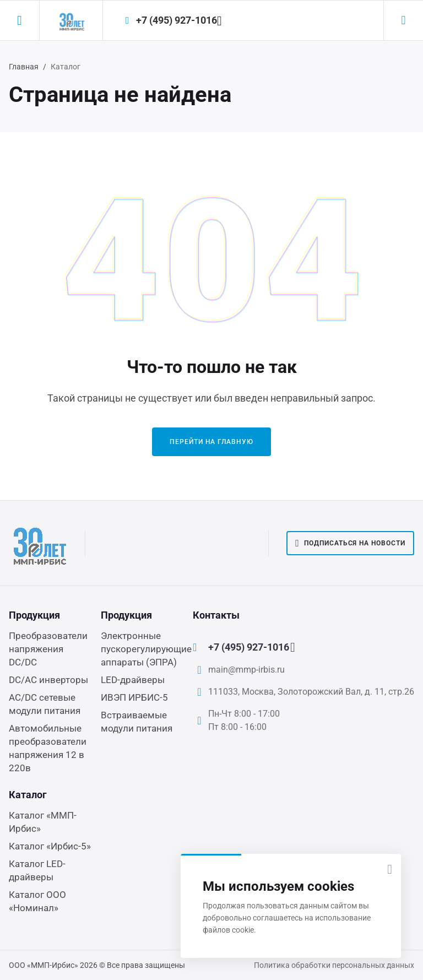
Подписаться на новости (350, 543)
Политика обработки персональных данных (334, 965)
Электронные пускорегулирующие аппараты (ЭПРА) (146, 649)
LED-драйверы (133, 680)
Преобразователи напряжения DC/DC (48, 649)
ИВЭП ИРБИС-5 (134, 697)
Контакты (216, 615)
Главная (24, 67)
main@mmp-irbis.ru (246, 670)
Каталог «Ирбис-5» (50, 846)
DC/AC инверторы (48, 680)
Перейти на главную (211, 442)
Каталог (28, 795)
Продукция (34, 615)
